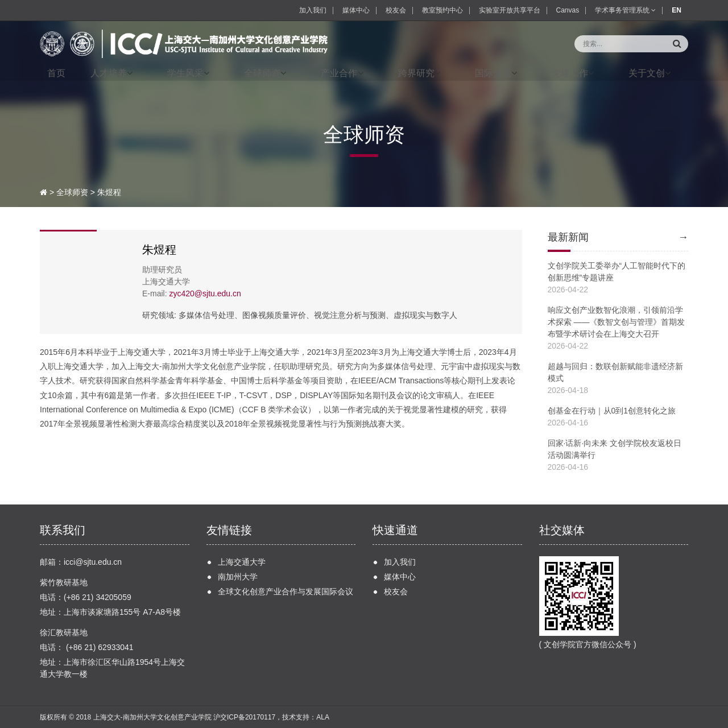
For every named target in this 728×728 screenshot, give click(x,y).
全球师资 (72, 192)
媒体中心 (356, 10)
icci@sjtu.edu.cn (93, 562)
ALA (323, 717)
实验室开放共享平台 (510, 10)
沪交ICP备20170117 (244, 717)
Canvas (568, 10)
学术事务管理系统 (625, 10)
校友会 (396, 10)
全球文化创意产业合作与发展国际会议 (286, 591)
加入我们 (313, 10)
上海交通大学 (242, 562)
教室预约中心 (442, 10)
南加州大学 (238, 577)
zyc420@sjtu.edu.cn (205, 293)
